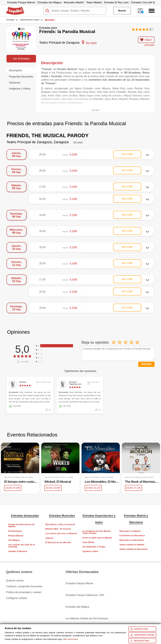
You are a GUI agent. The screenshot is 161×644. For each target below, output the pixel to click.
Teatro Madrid (94, 2)
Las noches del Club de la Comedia (21, 545)
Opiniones (15, 83)
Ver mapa (78, 142)
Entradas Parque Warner (21, 2)
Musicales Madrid (74, 2)
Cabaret (49, 538)
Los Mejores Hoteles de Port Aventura (87, 598)
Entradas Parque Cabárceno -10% (85, 586)
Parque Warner (16, 535)
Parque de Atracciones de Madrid (21, 525)
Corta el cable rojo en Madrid (97, 537)
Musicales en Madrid (130, 531)
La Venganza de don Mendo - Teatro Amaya (97, 532)
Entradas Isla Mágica (50, 2)
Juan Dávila (88, 542)
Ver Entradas (21, 59)
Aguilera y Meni (90, 551)
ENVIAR (146, 364)
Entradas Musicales (62, 515)
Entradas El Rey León (116, 2)
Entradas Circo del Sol (144, 2)
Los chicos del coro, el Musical (61, 533)
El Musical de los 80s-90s (58, 542)
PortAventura (15, 531)
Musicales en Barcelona (132, 540)
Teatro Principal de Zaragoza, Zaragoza (38, 142)
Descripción (16, 70)
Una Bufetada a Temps (94, 547)
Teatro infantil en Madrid (132, 544)
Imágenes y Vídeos (20, 89)
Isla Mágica (14, 540)
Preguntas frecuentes (21, 77)
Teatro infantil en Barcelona (134, 549)
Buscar (122, 11)
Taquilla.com (13, 8)
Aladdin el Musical (18, 551)
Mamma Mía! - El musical (58, 529)
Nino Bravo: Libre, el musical (60, 524)
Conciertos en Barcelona (132, 535)
